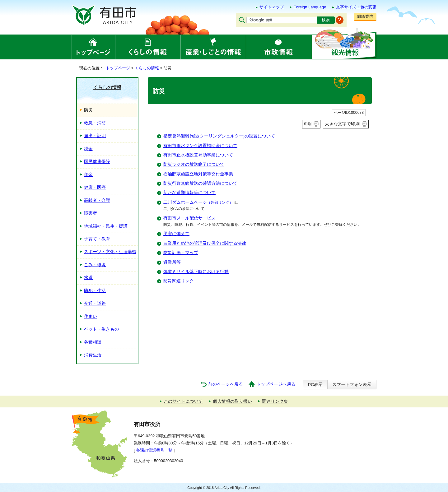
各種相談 (93, 342)
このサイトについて (183, 401)
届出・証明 (95, 136)
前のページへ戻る (226, 384)
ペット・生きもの (101, 329)
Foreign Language (310, 7)
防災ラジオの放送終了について (194, 164)
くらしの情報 (147, 68)
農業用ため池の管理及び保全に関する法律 (205, 243)
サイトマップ (272, 7)
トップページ (118, 68)
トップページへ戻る (276, 384)
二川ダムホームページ (201, 202)
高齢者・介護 (97, 200)
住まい (91, 316)
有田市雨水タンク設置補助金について (200, 146)
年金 (88, 175)
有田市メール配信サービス (189, 218)
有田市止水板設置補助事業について (198, 155)
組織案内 (365, 16)
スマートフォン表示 (352, 385)
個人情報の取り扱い (232, 401)
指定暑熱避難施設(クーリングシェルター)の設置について (219, 136)
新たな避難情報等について (189, 193)
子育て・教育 (97, 239)
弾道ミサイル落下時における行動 (196, 272)
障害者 (91, 213)
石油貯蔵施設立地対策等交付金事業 (198, 174)
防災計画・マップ (181, 253)
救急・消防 (95, 123)
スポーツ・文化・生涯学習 (110, 252)
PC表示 (315, 385)
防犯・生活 (95, 291)
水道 (88, 278)
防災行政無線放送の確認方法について (200, 183)
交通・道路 (95, 303)
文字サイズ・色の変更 (356, 7)
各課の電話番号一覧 (154, 450)
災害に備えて (176, 234)
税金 (88, 149)
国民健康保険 (97, 162)
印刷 (308, 124)
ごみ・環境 (95, 265)
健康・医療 (95, 187)
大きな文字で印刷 (342, 124)
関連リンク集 (275, 401)
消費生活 (93, 355)
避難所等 (172, 262)
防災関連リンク (179, 281)
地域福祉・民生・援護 (106, 226)
